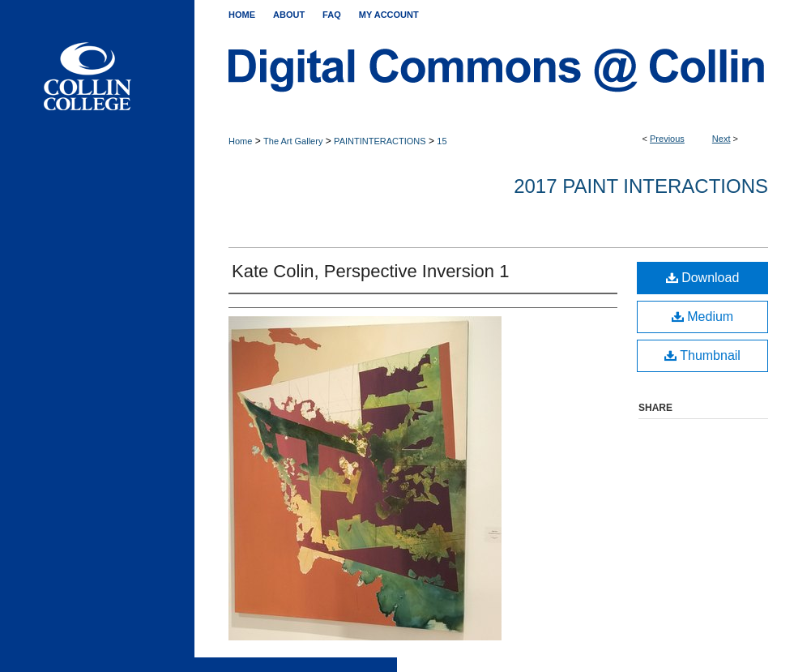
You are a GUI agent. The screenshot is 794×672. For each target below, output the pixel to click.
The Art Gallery (293, 141)
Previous (667, 139)
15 (442, 141)
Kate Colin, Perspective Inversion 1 (370, 271)
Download (703, 278)
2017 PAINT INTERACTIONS (641, 186)
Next (721, 139)
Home (240, 141)
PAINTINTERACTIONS (380, 141)
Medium (702, 317)
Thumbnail (702, 355)
